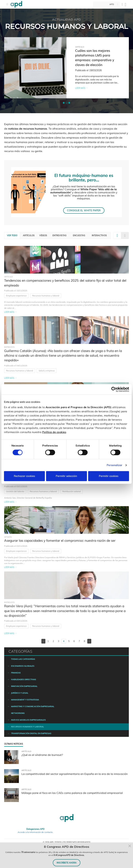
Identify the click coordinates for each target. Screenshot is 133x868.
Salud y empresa (47, 371)
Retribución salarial (72, 491)
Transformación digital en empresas (31, 733)
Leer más (80, 88)
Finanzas (16, 673)
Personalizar (114, 465)
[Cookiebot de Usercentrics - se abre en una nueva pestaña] (114, 389)
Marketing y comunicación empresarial (33, 706)
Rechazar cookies (24, 476)
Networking (18, 713)
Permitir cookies (109, 476)
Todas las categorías (23, 659)
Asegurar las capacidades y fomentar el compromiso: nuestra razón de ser (60, 541)
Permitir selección (66, 476)
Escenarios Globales (23, 666)
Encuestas (79, 235)
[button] (64, 103)
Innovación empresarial (24, 686)
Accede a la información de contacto (35, 832)
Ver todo (12, 235)
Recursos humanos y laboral (46, 296)
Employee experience (16, 296)
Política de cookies (54, 432)
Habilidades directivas (24, 679)
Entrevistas (59, 235)
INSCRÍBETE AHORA (67, 863)
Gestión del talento (15, 491)
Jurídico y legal (20, 693)
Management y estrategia (25, 700)
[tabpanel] (66, 68)
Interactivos (99, 235)
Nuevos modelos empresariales (28, 720)
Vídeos (43, 235)
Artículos (29, 235)
